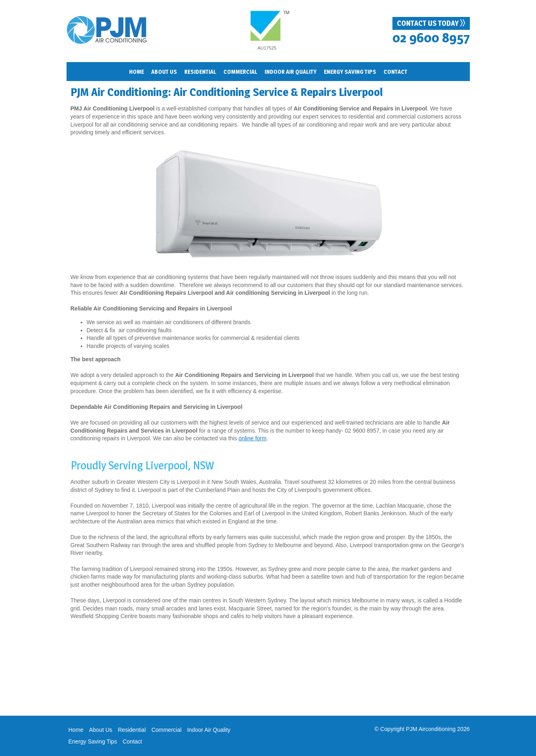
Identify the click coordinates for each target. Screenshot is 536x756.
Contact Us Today (431, 23)
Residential (132, 730)
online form (252, 438)
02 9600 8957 (431, 38)
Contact (395, 72)
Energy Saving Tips (93, 741)
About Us (101, 730)
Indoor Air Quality (209, 730)
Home (137, 72)
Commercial (240, 72)
